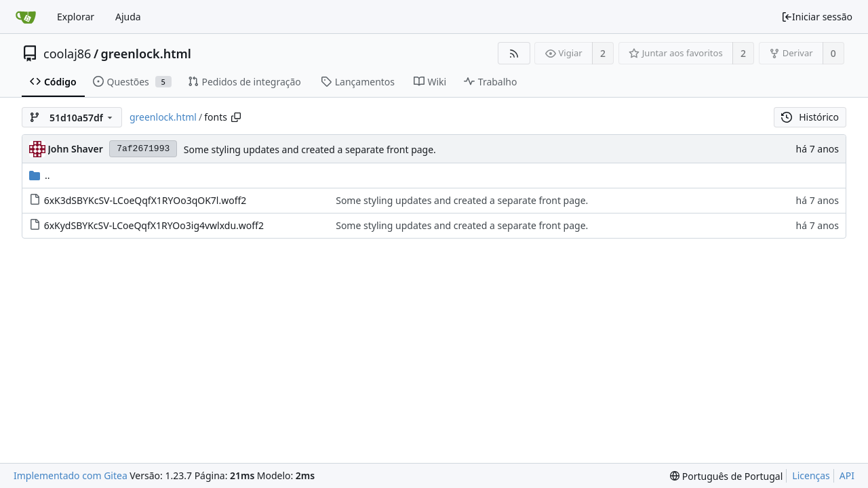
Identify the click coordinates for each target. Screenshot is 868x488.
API (847, 475)
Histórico (810, 117)
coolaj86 (67, 54)
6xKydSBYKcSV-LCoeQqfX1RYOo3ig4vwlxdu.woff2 (154, 225)
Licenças (811, 475)
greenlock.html (146, 54)
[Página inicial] (26, 17)
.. (40, 175)
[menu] (726, 476)
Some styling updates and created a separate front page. (310, 149)
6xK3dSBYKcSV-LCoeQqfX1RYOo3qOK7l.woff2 (145, 200)
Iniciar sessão (817, 17)
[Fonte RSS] (514, 53)
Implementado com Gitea (71, 475)
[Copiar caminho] (236, 117)
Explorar (76, 17)
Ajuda (128, 17)
